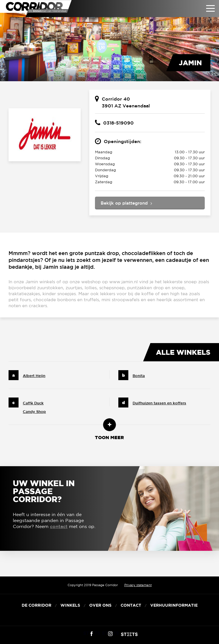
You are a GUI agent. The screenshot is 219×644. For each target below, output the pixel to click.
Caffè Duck (33, 403)
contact (59, 526)
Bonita (139, 376)
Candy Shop (34, 412)
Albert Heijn (34, 376)
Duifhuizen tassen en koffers (159, 403)
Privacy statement (138, 585)
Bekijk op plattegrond (124, 203)
